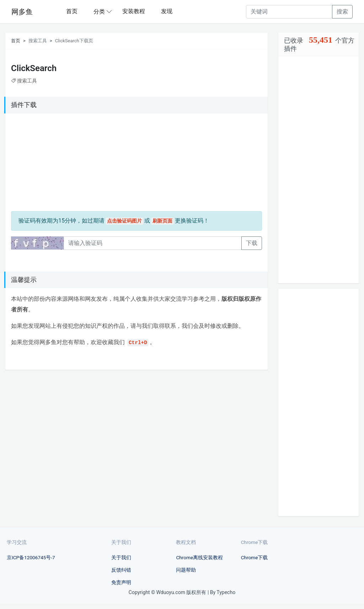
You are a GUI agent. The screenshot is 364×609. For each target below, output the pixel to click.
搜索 (342, 12)
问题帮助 (186, 570)
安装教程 (134, 11)
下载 (252, 243)
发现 (167, 11)
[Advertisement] (55, 164)
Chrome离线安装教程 (199, 557)
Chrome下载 (255, 557)
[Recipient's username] (289, 12)
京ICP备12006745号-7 (31, 557)
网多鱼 (22, 12)
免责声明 (121, 582)
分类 (99, 12)
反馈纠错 (121, 570)
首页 (72, 11)
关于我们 (121, 557)
